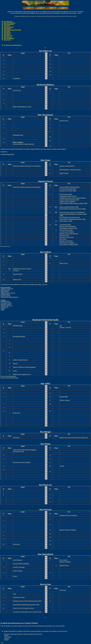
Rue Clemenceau (9, 24)
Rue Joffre (7, 31)
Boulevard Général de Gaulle (12, 30)
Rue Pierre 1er (8, 36)
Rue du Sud (7, 40)
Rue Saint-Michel (9, 38)
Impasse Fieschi (9, 27)
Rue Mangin (7, 33)
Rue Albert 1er (8, 21)
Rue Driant (7, 26)
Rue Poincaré (8, 37)
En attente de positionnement (13, 45)
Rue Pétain (7, 34)
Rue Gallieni (7, 29)
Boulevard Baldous (10, 23)
